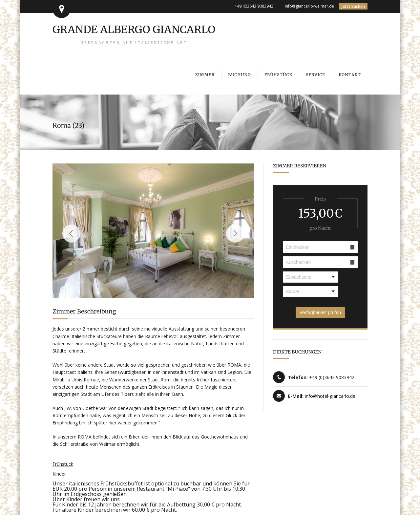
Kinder (59, 474)
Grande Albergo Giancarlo (134, 34)
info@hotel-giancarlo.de (330, 396)
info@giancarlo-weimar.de (309, 6)
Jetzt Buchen (353, 6)
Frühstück (63, 464)
